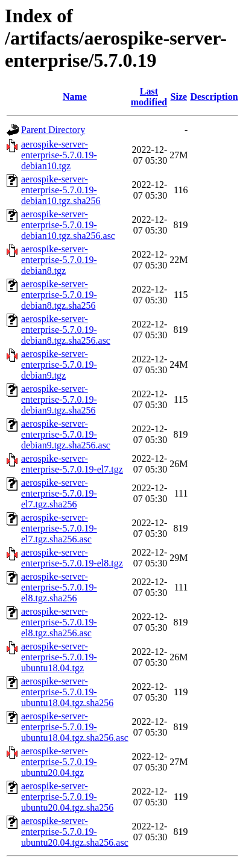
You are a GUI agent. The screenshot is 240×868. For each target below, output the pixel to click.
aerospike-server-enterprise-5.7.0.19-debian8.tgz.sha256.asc (66, 330)
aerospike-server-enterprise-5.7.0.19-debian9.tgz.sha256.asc (66, 434)
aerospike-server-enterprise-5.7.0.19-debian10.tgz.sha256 (61, 190)
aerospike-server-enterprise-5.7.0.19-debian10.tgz (59, 155)
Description (214, 97)
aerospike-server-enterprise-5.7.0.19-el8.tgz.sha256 (59, 587)
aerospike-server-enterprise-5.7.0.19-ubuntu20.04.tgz (59, 762)
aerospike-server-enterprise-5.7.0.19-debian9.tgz (59, 364)
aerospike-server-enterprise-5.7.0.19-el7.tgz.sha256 (59, 493)
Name (75, 97)
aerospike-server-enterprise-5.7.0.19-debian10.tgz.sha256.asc (68, 225)
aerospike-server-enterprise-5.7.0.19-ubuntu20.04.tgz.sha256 (67, 797)
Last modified (149, 97)
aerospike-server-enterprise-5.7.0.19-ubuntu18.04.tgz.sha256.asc (75, 727)
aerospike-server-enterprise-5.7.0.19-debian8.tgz (59, 260)
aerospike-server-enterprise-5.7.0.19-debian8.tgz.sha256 (59, 295)
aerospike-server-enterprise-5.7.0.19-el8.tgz (72, 558)
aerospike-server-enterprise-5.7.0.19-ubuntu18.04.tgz (59, 657)
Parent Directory (53, 130)
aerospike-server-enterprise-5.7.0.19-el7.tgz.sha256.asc (59, 528)
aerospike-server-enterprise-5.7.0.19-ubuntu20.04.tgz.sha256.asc (75, 832)
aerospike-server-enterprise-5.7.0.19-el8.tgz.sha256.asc (59, 622)
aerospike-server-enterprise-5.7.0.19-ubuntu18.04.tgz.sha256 (67, 692)
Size (179, 97)
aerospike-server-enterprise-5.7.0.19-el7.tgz (72, 464)
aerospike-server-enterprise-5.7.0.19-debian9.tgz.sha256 (59, 399)
